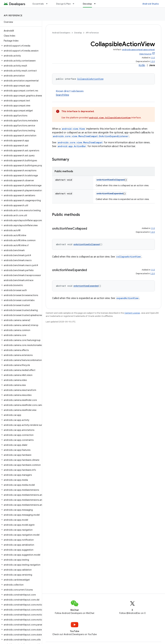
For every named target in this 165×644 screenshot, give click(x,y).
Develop (78, 33)
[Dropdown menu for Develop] (96, 4)
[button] (20, 46)
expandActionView (127, 298)
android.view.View (73, 129)
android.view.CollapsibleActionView (110, 118)
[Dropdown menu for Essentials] (48, 4)
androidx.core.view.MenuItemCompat (80, 142)
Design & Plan (63, 4)
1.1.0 (153, 58)
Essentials (38, 4)
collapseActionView (129, 257)
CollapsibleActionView (90, 79)
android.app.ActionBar (72, 146)
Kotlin (142, 65)
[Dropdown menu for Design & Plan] (75, 4)
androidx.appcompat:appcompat (138, 50)
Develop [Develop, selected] (87, 4)
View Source (145, 54)
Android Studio (151, 4)
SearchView (62, 95)
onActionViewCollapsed (110, 180)
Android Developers (61, 33)
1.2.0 (153, 61)
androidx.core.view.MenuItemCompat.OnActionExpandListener (91, 136)
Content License (132, 313)
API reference (13, 15)
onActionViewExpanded (110, 193)
